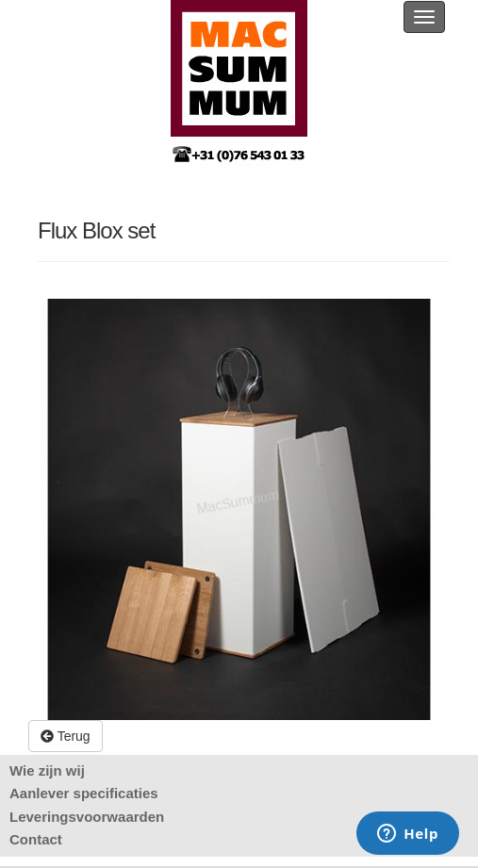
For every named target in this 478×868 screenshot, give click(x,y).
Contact (36, 839)
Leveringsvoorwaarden (87, 817)
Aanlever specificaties (84, 793)
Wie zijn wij (47, 770)
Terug (66, 736)
